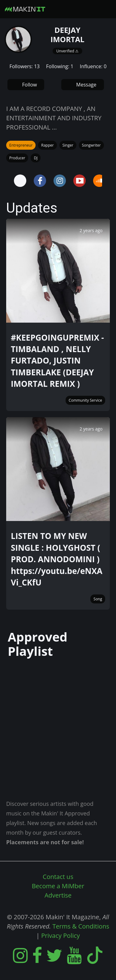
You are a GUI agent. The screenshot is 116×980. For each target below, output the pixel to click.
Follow (30, 85)
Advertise (58, 895)
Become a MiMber (58, 886)
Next (108, 181)
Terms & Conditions (81, 926)
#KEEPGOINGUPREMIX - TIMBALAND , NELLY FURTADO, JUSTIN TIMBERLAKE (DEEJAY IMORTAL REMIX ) (57, 361)
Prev (8, 181)
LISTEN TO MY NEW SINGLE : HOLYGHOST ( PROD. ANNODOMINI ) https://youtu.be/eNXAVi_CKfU (57, 559)
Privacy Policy (60, 936)
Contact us (58, 877)
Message (86, 85)
